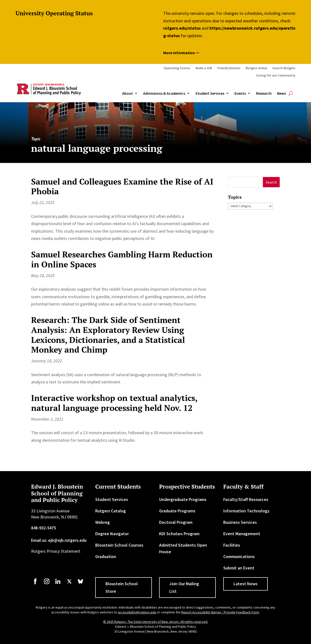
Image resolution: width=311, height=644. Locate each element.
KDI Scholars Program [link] (179, 534)
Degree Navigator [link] (112, 534)
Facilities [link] (232, 545)
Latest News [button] (246, 584)
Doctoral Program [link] (176, 522)
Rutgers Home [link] (256, 68)
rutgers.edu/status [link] (182, 28)
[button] (271, 182)
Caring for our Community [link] (276, 76)
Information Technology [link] (246, 511)
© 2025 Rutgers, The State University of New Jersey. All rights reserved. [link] (156, 622)
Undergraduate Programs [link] (183, 499)
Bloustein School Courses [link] (119, 545)
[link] (35, 584)
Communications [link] (239, 556)
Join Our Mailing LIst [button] (184, 587)
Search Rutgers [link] (284, 68)
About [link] (128, 93)
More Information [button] (179, 53)
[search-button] (291, 93)
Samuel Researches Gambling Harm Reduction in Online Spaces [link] (122, 259)
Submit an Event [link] (239, 568)
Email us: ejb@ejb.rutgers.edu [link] (59, 540)
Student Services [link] (210, 93)
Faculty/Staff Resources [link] (246, 499)
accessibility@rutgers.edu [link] (137, 612)
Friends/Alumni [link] (229, 68)
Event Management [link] (242, 534)
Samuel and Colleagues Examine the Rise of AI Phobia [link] (122, 186)
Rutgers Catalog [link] (111, 511)
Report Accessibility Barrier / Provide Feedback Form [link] (220, 612)
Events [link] (240, 93)
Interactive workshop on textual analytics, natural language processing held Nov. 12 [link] (114, 403)
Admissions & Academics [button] (164, 93)
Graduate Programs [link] (177, 511)
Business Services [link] (240, 522)
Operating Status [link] (177, 68)
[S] (246, 182)
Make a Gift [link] (204, 68)
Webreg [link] (103, 522)
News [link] (281, 93)
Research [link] (264, 93)
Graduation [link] (106, 556)
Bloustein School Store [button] (122, 587)
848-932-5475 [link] (43, 528)
